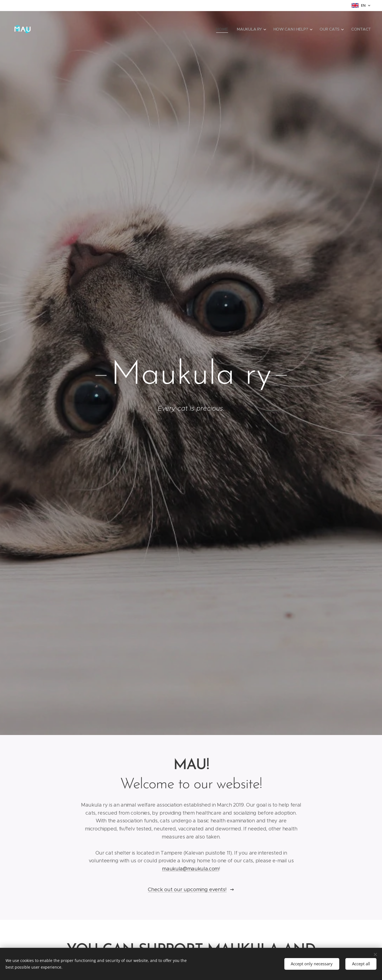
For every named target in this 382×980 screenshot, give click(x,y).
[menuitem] (222, 29)
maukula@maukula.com (190, 869)
